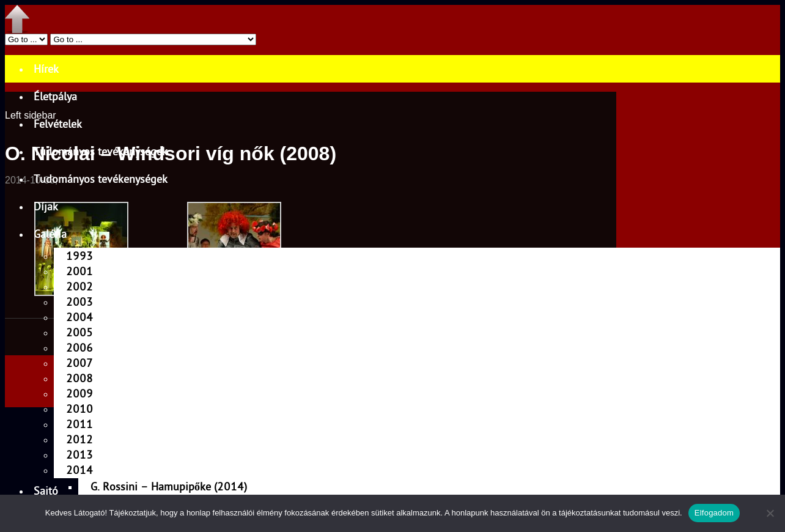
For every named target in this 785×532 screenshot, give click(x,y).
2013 (79, 455)
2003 (79, 302)
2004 (79, 317)
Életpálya (55, 96)
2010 (79, 409)
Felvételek (58, 124)
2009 (79, 393)
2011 (79, 424)
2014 (79, 470)
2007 (79, 363)
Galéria (50, 234)
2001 (79, 271)
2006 (79, 348)
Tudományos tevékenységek (101, 151)
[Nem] (770, 513)
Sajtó (46, 491)
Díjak (46, 206)
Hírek (46, 69)
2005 (79, 332)
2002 (79, 286)
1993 (79, 256)
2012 (79, 439)
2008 (79, 378)
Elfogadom (714, 513)
